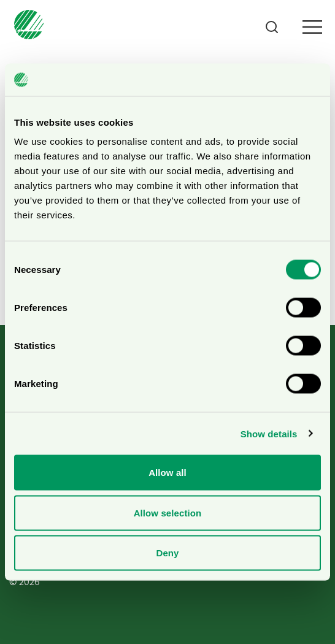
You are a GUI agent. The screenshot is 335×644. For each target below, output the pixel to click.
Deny (167, 553)
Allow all (167, 473)
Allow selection (168, 512)
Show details (269, 433)
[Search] (272, 27)
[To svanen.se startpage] (26, 27)
